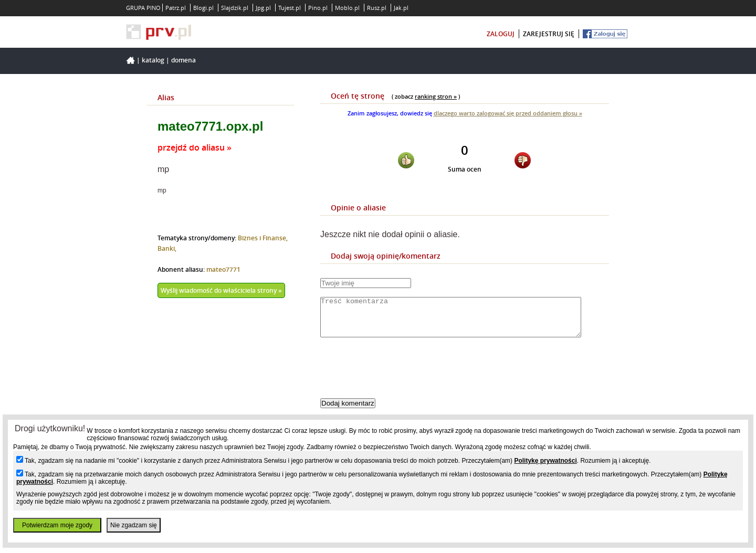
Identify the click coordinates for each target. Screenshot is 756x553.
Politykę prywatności (545, 461)
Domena (183, 60)
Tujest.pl (290, 8)
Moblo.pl (347, 8)
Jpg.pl (263, 8)
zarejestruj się (549, 34)
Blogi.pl (203, 8)
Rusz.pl (377, 8)
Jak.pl (401, 8)
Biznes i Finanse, (263, 238)
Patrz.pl (176, 8)
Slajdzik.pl (235, 8)
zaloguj (501, 34)
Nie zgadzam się (134, 525)
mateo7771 (223, 269)
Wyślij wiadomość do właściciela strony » (221, 290)
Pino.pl (318, 8)
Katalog (153, 60)
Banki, (167, 248)
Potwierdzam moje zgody (57, 525)
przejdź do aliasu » (195, 147)
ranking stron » (436, 96)
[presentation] (400, 377)
